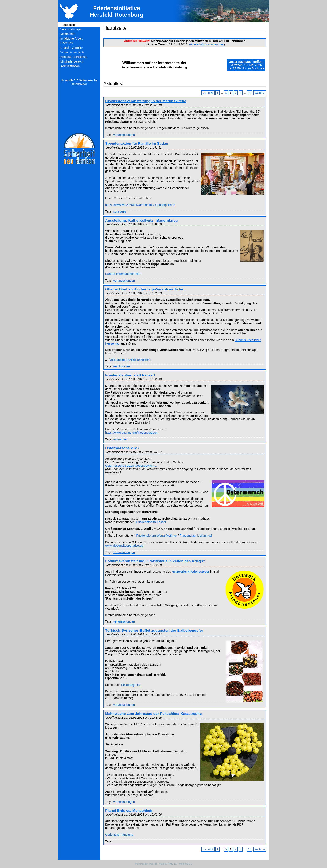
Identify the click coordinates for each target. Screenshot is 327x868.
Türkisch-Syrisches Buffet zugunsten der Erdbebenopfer (154, 630)
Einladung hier (131, 685)
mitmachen (121, 439)
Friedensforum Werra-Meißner (157, 536)
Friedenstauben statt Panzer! (130, 375)
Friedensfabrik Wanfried (196, 536)
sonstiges (120, 211)
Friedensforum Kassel (151, 522)
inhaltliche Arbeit (71, 38)
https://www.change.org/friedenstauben (131, 433)
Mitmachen (68, 34)
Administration (70, 66)
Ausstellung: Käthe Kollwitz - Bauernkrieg (141, 220)
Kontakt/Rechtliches (74, 57)
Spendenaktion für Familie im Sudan (137, 143)
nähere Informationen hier (207, 44)
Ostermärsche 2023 (122, 448)
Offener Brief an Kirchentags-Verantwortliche (144, 289)
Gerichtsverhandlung (119, 835)
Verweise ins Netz (72, 52)
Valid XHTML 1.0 (168, 864)
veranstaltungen (124, 135)
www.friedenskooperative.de (124, 546)
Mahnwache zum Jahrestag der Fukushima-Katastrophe (153, 714)
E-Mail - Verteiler (72, 48)
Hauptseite (68, 25)
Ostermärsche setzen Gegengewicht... (131, 466)
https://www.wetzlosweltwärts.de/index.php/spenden (140, 205)
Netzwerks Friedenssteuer (190, 572)
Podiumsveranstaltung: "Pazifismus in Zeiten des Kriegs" (155, 561)
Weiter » (260, 93)
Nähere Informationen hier (123, 274)
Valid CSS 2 (186, 864)
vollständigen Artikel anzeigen (130, 360)
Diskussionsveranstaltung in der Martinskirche (146, 101)
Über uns (66, 43)
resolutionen (121, 366)
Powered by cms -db (146, 864)
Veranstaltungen (71, 29)
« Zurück (208, 93)
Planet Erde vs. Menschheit (129, 811)
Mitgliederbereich (72, 61)
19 (250, 93)
